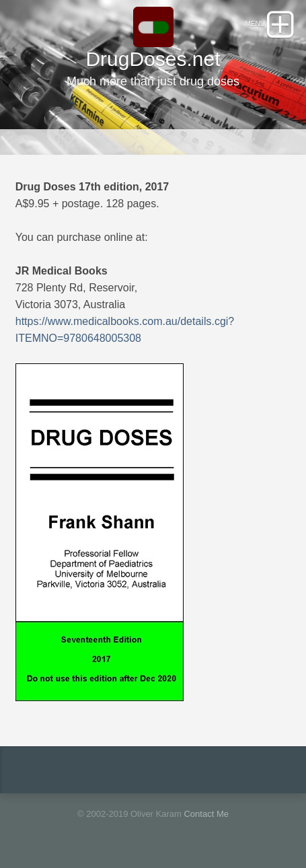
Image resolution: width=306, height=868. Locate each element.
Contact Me (206, 814)
